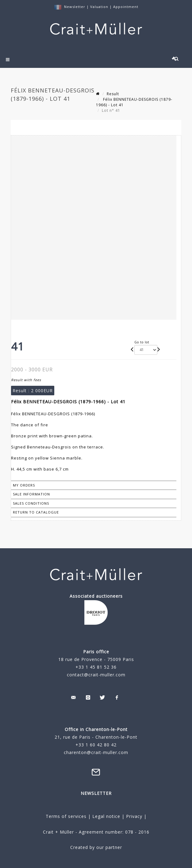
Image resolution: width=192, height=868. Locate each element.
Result (113, 94)
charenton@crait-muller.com (96, 752)
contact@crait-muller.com (96, 675)
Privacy (133, 816)
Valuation (99, 7)
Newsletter (75, 7)
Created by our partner (96, 847)
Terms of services (66, 816)
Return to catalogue (36, 512)
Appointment (126, 7)
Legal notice (106, 816)
